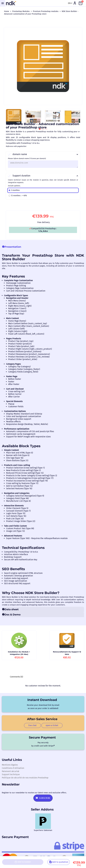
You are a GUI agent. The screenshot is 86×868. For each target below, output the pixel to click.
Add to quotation (59, 864)
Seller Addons (42, 809)
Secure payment (42, 737)
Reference (10, 146)
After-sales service (42, 719)
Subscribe (43, 798)
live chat (32, 725)
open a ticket (52, 725)
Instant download (42, 700)
